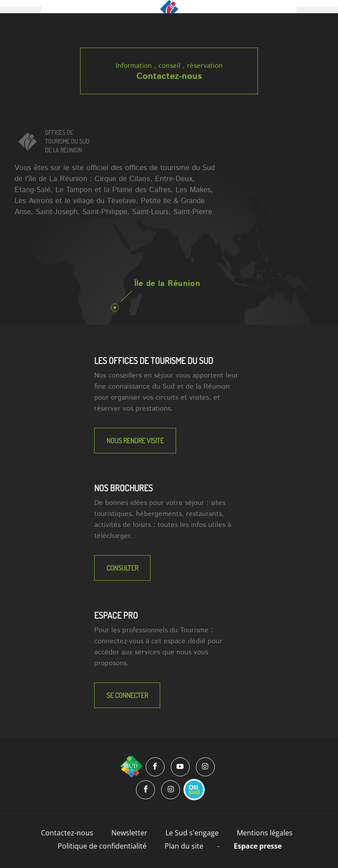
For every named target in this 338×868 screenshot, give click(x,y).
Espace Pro (116, 615)
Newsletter (129, 833)
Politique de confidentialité (102, 846)
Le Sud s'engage (192, 833)
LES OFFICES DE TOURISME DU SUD (154, 360)
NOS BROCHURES (123, 488)
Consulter (122, 568)
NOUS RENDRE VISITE (135, 441)
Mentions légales (265, 833)
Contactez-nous (169, 76)
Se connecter (127, 695)
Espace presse (258, 846)
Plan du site (184, 846)
